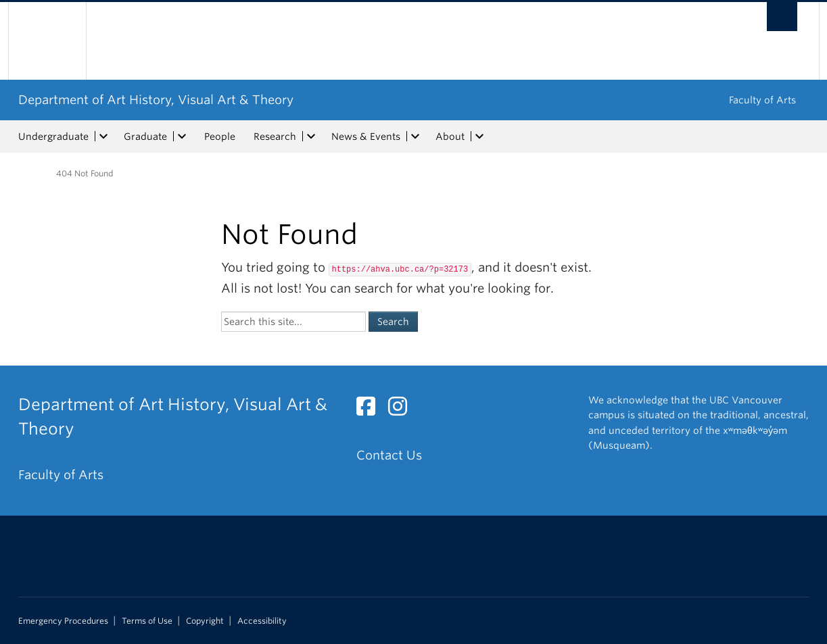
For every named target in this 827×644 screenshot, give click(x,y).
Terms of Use (147, 621)
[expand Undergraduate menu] (104, 137)
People (220, 137)
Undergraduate (53, 137)
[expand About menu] (480, 137)
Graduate (145, 137)
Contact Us (389, 455)
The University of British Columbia (47, 41)
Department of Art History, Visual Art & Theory (156, 100)
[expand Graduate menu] (183, 137)
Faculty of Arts (762, 100)
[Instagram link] (403, 410)
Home (26, 172)
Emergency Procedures (63, 621)
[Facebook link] (371, 410)
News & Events (366, 137)
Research (275, 137)
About (450, 137)
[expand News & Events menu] (416, 137)
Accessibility (262, 621)
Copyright (205, 621)
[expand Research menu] (312, 137)
